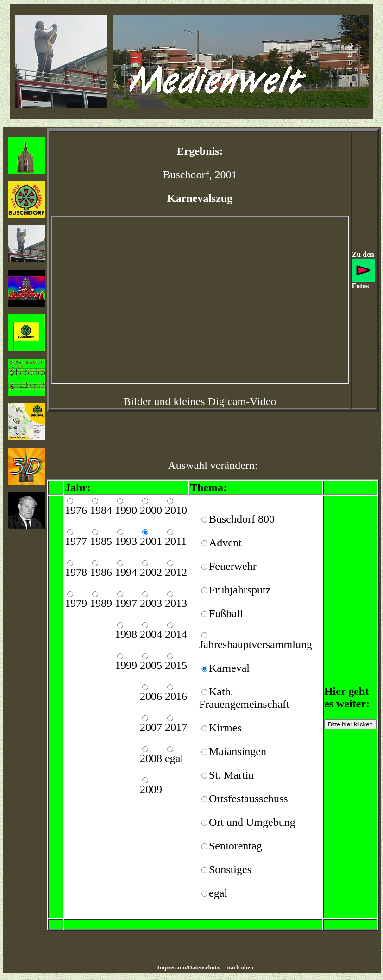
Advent (225, 543)
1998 (126, 634)
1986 (101, 572)
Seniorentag (235, 846)
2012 (176, 572)
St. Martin (231, 775)
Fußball (226, 613)
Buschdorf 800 (242, 519)
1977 (76, 541)
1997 (126, 603)
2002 (151, 572)
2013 (176, 603)
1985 (101, 541)
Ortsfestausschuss (248, 799)
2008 (151, 758)
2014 (176, 634)
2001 (151, 541)
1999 (126, 665)
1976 (76, 510)
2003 (151, 603)
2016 (176, 696)
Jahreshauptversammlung (256, 644)
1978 (76, 572)
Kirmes (225, 728)
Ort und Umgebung (252, 822)
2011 (176, 541)
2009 (151, 789)
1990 (126, 510)
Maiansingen (238, 751)
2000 (151, 510)
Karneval (229, 668)
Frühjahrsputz (240, 590)
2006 (151, 696)
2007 (151, 727)
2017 (176, 727)
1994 (126, 572)
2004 (151, 634)
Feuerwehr (233, 566)
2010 (176, 510)
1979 (76, 603)
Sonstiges (230, 869)
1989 (101, 603)
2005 (151, 665)
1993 (126, 541)
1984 (101, 510)
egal (174, 758)
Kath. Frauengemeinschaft (244, 698)
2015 (176, 665)
